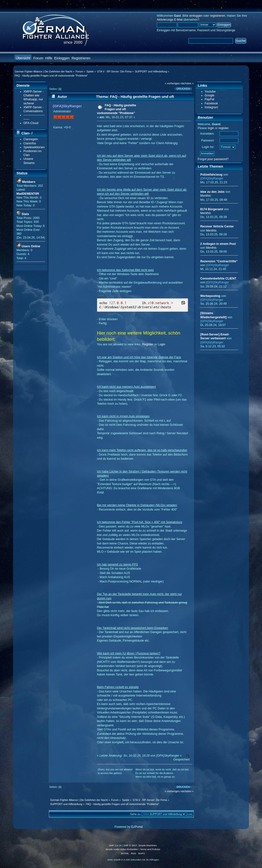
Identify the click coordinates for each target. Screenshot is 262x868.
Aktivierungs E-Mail (170, 20)
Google (210, 95)
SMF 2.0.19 (115, 845)
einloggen (196, 16)
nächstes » (187, 83)
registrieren (217, 16)
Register (148, 344)
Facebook (211, 103)
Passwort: (208, 140)
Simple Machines (148, 845)
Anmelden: (207, 134)
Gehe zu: (135, 814)
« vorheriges (172, 83)
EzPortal (137, 827)
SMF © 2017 (130, 845)
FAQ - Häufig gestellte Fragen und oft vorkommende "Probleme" (117, 109)
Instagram (211, 107)
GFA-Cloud (31, 123)
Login (161, 344)
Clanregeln (31, 139)
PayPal (210, 99)
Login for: (208, 147)
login (211, 128)
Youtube (210, 92)
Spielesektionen (34, 147)
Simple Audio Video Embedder (122, 849)
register (223, 128)
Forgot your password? (213, 159)
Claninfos (30, 143)
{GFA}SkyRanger (67, 106)
